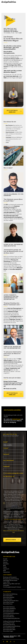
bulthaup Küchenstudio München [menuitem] (12, 621)
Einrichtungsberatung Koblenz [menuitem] (11, 614)
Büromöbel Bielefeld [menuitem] (9, 597)
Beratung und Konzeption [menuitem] (10, 577)
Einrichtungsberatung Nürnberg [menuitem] (12, 626)
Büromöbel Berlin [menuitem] (8, 596)
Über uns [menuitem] (6, 561)
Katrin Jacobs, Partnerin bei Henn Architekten (13, 245)
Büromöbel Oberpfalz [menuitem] (9, 628)
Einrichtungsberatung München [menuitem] (11, 618)
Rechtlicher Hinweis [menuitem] (9, 637)
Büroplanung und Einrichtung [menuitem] (11, 579)
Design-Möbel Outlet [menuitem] (9, 623)
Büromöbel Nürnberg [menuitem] (9, 625)
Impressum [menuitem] (6, 569)
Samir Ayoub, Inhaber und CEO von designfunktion (12, 348)
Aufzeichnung (16, 419)
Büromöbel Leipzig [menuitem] (8, 615)
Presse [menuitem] (5, 567)
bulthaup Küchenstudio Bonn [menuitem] (11, 601)
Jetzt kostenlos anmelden (12, 111)
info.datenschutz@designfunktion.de (13, 519)
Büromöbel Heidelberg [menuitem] (9, 609)
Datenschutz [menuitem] (6, 572)
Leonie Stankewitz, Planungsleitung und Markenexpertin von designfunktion (11, 297)
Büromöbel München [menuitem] (9, 617)
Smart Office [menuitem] (6, 582)
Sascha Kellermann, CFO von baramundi (13, 195)
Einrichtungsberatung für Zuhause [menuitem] (12, 587)
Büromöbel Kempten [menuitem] (9, 610)
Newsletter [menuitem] (6, 564)
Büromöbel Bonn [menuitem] (8, 599)
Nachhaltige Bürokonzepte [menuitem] (10, 581)
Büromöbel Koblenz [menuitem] (9, 612)
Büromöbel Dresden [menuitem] (9, 602)
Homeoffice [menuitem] (6, 585)
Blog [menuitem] (4, 566)
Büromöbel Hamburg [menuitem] (9, 607)
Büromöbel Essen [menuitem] (8, 604)
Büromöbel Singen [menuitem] (8, 631)
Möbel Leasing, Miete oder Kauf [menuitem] (12, 584)
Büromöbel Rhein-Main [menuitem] (9, 630)
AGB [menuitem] (4, 571)
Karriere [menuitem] (5, 562)
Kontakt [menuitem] (5, 559)
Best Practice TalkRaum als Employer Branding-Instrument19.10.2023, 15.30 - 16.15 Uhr (13, 31)
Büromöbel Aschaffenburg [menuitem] (10, 594)
